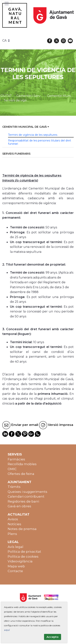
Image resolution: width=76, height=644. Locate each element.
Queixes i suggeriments (27, 492)
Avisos (13, 519)
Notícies (14, 524)
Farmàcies (16, 459)
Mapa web (16, 566)
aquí (7, 630)
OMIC (12, 469)
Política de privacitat (24, 552)
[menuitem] (38, 127)
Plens (12, 534)
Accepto (53, 637)
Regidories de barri (23, 501)
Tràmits (14, 487)
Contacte (15, 571)
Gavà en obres (19, 506)
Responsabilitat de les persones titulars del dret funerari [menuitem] (40, 142)
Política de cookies (23, 556)
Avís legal (16, 547)
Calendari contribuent (26, 496)
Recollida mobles (22, 464)
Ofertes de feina (21, 474)
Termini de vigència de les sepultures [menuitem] (33, 135)
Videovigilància (20, 561)
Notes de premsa (22, 529)
